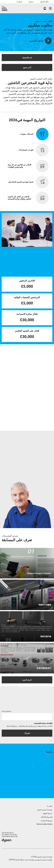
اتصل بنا (19, 2)
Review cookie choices (45, 824)
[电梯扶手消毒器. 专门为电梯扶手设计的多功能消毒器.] (27, 595)
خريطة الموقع (48, 813)
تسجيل (31, 2)
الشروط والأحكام (47, 817)
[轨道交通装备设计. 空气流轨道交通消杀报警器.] (27, 658)
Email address (6, 711)
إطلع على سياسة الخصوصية (43, 723)
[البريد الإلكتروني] (27, 717)
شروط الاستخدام (47, 821)
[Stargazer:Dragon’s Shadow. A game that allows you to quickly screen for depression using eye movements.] (27, 563)
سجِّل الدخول (44, 2)
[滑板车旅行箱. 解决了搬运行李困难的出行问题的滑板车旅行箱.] (27, 627)
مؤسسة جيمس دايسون (45, 810)
